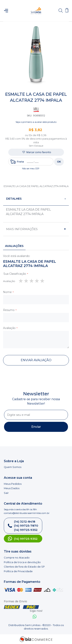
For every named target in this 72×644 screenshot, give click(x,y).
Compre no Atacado (17, 558)
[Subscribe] (36, 427)
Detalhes (14, 199)
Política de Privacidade (18, 571)
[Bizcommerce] (36, 639)
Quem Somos (13, 467)
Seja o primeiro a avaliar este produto (36, 122)
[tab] (36, 199)
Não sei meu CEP (31, 169)
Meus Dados (12, 488)
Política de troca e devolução (22, 562)
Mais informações (22, 229)
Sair (6, 493)
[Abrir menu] (8, 11)
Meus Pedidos (13, 484)
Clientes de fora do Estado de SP (24, 567)
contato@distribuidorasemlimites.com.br (27, 513)
